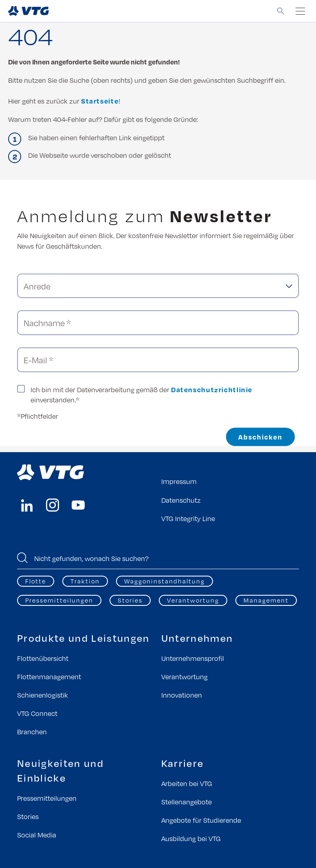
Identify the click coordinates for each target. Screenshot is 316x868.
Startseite (100, 101)
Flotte (36, 581)
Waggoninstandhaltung (165, 581)
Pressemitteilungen (59, 600)
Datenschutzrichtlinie (212, 390)
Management (266, 600)
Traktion (85, 581)
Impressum (179, 481)
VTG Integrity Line (188, 518)
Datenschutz (181, 500)
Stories (130, 600)
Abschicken (260, 437)
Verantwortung (193, 600)
